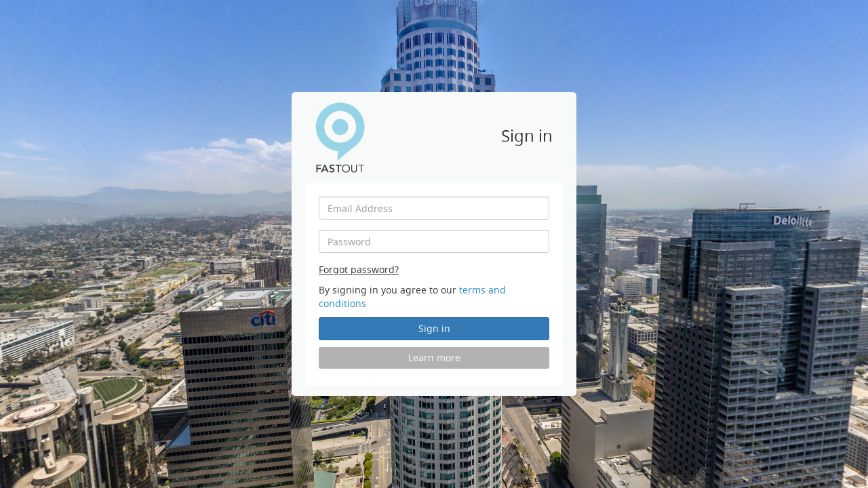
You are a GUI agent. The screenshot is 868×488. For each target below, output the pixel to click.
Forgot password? (359, 269)
